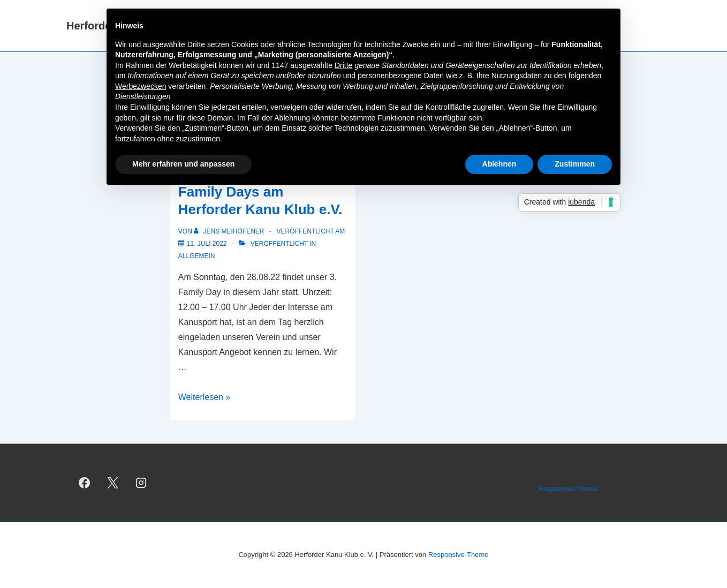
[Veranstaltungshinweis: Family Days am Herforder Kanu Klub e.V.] (207, 244)
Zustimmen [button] (575, 164)
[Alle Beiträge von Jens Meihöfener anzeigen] (230, 231)
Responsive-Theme (568, 489)
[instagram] (141, 483)
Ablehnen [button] (499, 164)
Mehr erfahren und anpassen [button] (183, 164)
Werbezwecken (141, 86)
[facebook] (85, 483)
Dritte (343, 65)
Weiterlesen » (205, 397)
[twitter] (113, 483)
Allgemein (197, 256)
